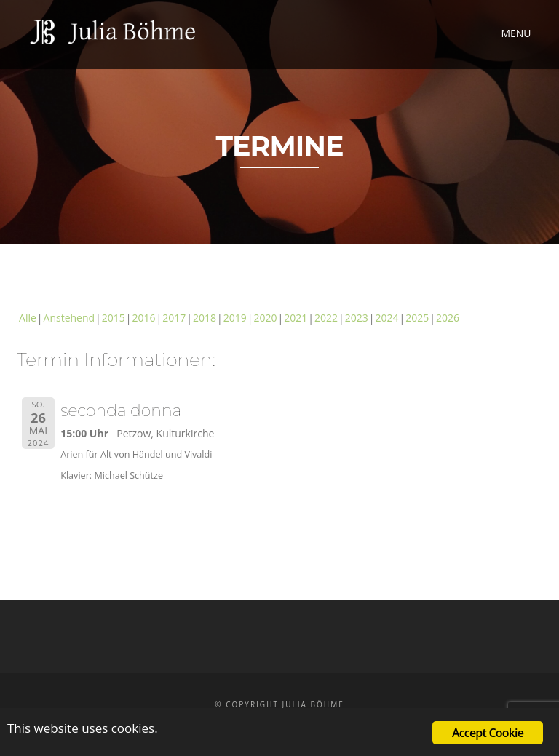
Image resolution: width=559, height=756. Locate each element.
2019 (235, 318)
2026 (448, 318)
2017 (174, 318)
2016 (144, 318)
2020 (265, 318)
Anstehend (70, 318)
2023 (357, 318)
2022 (326, 318)
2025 (417, 318)
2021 (296, 318)
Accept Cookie (488, 733)
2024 (386, 318)
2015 (114, 318)
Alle (28, 318)
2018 (205, 318)
